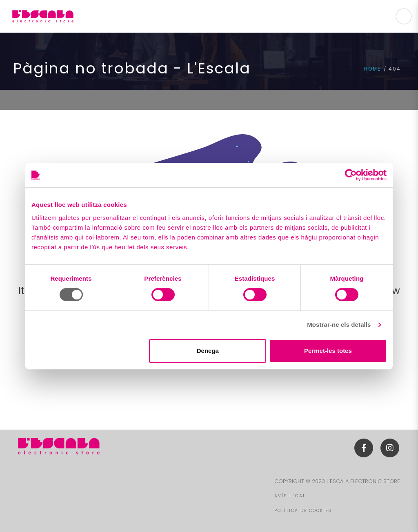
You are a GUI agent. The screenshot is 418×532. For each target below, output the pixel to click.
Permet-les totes (328, 351)
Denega (208, 351)
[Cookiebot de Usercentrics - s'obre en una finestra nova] (351, 175)
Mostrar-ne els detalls (339, 325)
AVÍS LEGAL (290, 496)
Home (372, 69)
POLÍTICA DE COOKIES (303, 511)
